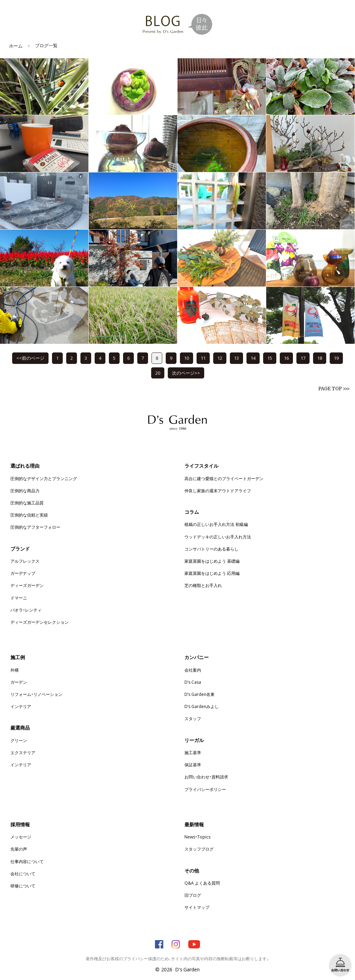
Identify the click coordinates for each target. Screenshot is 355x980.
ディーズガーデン (27, 585)
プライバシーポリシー (205, 789)
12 (220, 358)
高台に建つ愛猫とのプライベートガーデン (224, 478)
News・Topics (197, 837)
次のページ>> (186, 373)
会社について (23, 874)
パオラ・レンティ (26, 610)
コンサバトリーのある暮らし (211, 549)
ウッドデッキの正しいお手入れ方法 (218, 537)
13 (236, 358)
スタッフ (193, 718)
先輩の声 (19, 849)
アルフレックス (25, 561)
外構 (15, 670)
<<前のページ (30, 358)
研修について (23, 886)
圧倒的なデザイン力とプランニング (44, 478)
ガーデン (19, 682)
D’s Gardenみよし (202, 706)
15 (270, 358)
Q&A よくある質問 (202, 883)
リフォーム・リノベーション (36, 694)
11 (203, 358)
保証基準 (193, 765)
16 (286, 358)
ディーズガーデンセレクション (40, 622)
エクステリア (23, 752)
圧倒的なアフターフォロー (35, 527)
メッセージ (21, 837)
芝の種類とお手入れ (203, 585)
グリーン (19, 740)
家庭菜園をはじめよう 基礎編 (212, 561)
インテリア (21, 706)
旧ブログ (193, 895)
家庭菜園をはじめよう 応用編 (212, 573)
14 (253, 358)
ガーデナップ (23, 573)
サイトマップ (197, 907)
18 (320, 358)
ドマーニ (19, 598)
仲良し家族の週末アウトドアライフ (218, 491)
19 (336, 358)
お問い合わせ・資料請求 (206, 777)
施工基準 (193, 752)
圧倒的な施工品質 (27, 503)
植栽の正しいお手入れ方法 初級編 (216, 524)
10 (187, 358)
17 (303, 358)
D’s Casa (193, 682)
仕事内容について (27, 861)
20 (158, 373)
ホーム (16, 46)
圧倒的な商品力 (25, 491)
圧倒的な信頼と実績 (29, 515)
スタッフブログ (199, 849)
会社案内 (193, 670)
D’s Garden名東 (200, 694)
